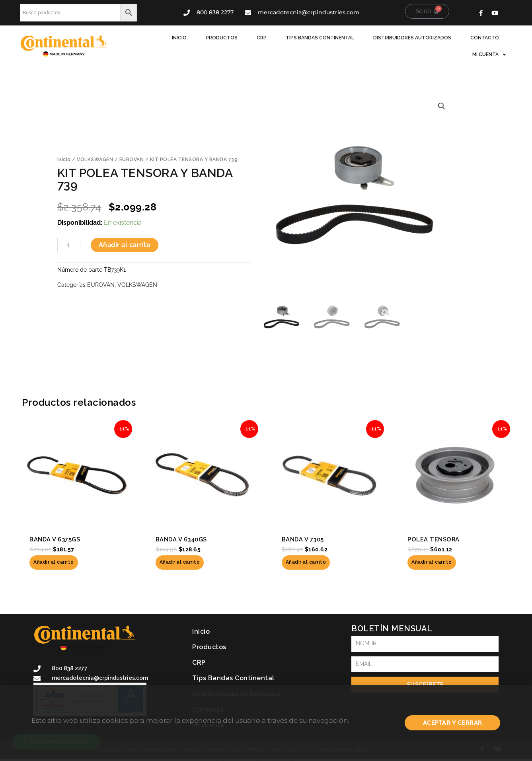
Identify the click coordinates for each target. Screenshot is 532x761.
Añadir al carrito (125, 245)
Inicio (179, 38)
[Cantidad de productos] (69, 245)
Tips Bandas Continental (320, 38)
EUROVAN (132, 160)
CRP (262, 38)
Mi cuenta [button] (489, 54)
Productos (222, 38)
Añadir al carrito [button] (54, 562)
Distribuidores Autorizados (412, 38)
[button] (442, 106)
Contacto (485, 38)
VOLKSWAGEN (95, 160)
